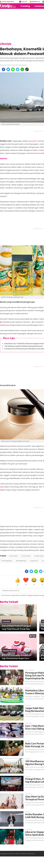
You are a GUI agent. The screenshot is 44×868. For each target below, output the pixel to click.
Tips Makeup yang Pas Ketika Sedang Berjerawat (23, 346)
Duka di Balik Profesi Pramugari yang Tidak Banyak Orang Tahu (16, 627)
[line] (13, 69)
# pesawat (13, 556)
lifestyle (6, 621)
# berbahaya (7, 561)
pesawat (33, 141)
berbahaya (5, 325)
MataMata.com (36, 2)
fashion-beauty (9, 651)
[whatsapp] (22, 69)
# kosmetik (26, 556)
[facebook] (4, 69)
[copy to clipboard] (27, 69)
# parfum (34, 561)
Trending (25, 6)
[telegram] (18, 69)
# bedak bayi (21, 561)
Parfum (4, 159)
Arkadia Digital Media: (8, 2)
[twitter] (8, 69)
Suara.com (24, 2)
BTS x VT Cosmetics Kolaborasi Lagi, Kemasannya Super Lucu (16, 657)
